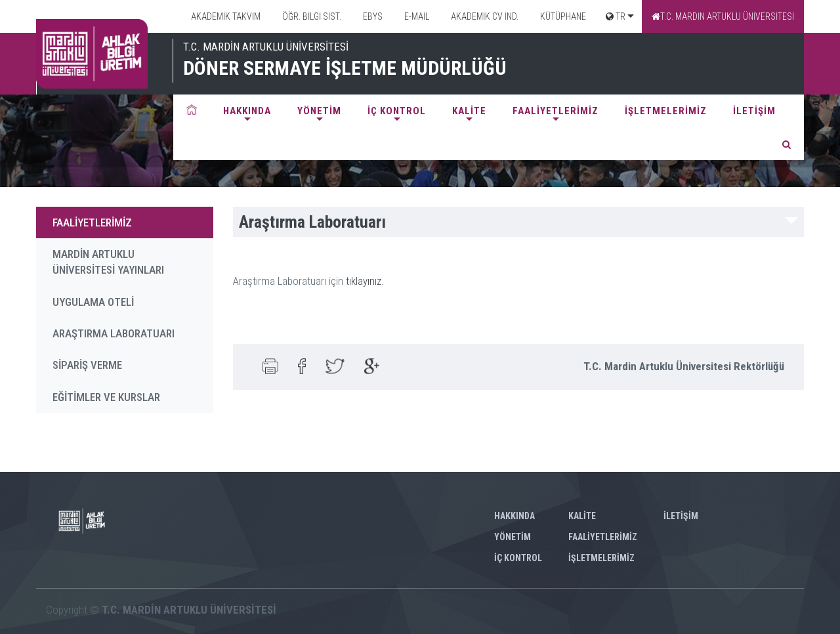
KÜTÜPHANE (562, 16)
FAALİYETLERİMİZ (556, 111)
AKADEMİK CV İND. (484, 16)
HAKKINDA (247, 111)
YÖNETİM (319, 111)
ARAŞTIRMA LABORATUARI (114, 333)
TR (616, 16)
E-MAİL (416, 16)
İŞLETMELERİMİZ (666, 111)
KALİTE (469, 111)
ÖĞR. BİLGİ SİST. (311, 16)
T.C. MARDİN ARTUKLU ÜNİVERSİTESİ (723, 16)
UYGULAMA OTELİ (93, 302)
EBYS (372, 16)
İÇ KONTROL (397, 111)
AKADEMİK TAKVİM (225, 16)
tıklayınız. (366, 281)
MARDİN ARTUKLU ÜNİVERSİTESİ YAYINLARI (108, 262)
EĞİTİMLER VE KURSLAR (106, 397)
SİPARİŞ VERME (87, 365)
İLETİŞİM (754, 111)
